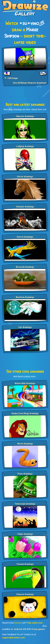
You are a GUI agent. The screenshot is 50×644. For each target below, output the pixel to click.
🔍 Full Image (11, 78)
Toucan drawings (25, 564)
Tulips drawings (25, 534)
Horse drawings (25, 177)
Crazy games (38, 629)
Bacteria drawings (25, 297)
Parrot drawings (25, 237)
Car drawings (25, 327)
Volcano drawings (25, 207)
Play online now (35, 623)
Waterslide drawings (25, 383)
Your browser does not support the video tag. (25, 59)
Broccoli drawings (25, 267)
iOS (25, 629)
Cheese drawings (25, 594)
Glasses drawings (25, 116)
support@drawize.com (13, 638)
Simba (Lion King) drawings (25, 413)
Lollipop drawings (25, 146)
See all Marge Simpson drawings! (30, 83)
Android (18, 629)
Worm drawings (25, 444)
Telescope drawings (25, 504)
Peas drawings (25, 474)
